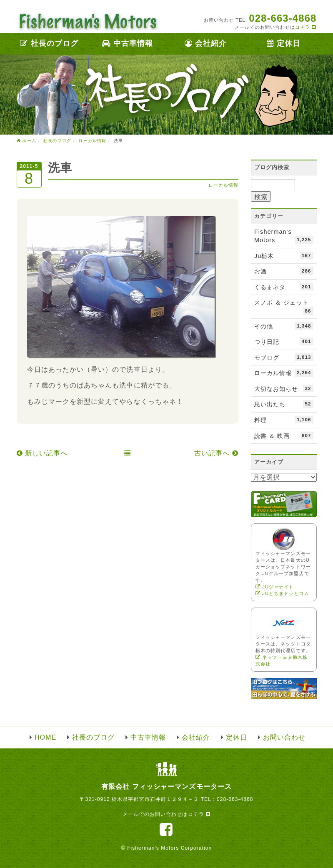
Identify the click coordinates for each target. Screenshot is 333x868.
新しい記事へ (42, 453)
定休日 (284, 43)
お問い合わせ (284, 737)
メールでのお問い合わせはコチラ (166, 814)
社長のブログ (49, 43)
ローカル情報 (223, 185)
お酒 (284, 271)
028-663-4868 (235, 799)
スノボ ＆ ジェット (284, 307)
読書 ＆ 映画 (284, 435)
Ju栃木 (284, 255)
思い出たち (284, 404)
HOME (45, 737)
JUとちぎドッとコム (282, 593)
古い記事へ (216, 453)
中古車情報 (127, 43)
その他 (284, 326)
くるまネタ (284, 287)
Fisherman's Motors (284, 236)
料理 (284, 420)
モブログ (284, 357)
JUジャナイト (275, 587)
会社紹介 (206, 43)
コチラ (306, 27)
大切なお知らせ (284, 388)
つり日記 (284, 341)
